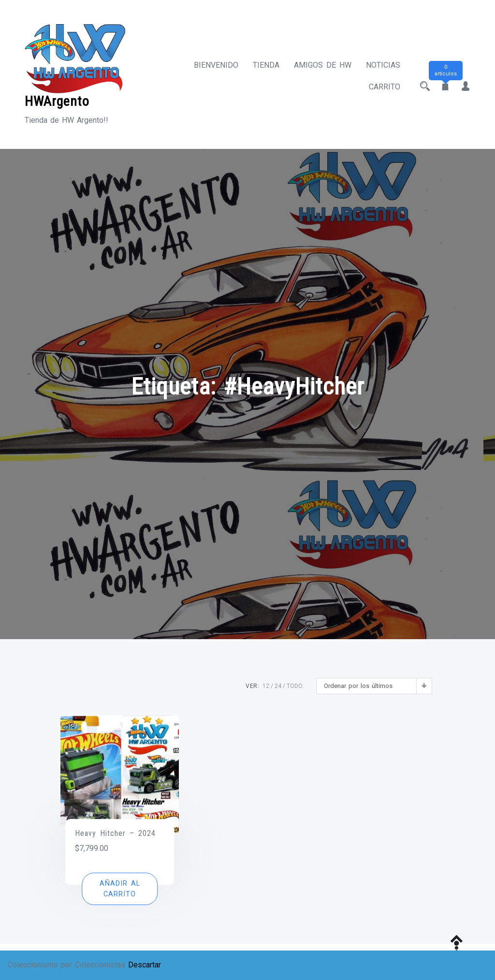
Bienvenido (216, 65)
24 (278, 686)
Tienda (266, 65)
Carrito (385, 87)
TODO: (295, 686)
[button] (120, 889)
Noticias (383, 65)
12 (266, 686)
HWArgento (57, 101)
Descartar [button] (145, 965)
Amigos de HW (323, 65)
